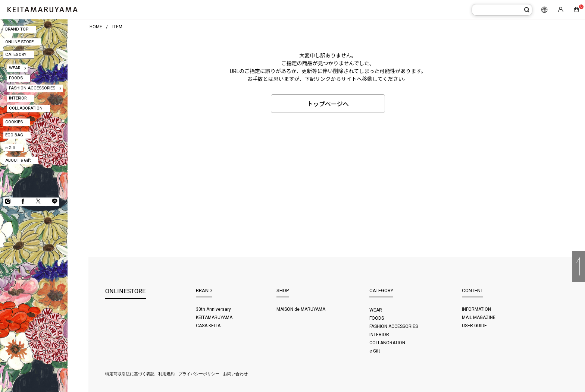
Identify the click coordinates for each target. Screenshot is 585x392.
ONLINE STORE (19, 42)
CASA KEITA (208, 326)
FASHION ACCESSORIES (32, 88)
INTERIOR (18, 98)
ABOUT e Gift (18, 160)
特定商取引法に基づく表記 (130, 374)
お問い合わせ (235, 374)
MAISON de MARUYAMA (301, 309)
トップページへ (328, 104)
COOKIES (14, 122)
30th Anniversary (213, 309)
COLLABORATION (26, 108)
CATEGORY (16, 54)
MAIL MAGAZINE (479, 317)
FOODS (16, 78)
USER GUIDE (474, 326)
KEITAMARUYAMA (214, 317)
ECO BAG (14, 135)
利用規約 (166, 374)
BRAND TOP (17, 29)
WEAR (15, 68)
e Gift (10, 148)
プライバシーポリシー (199, 374)
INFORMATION (476, 309)
